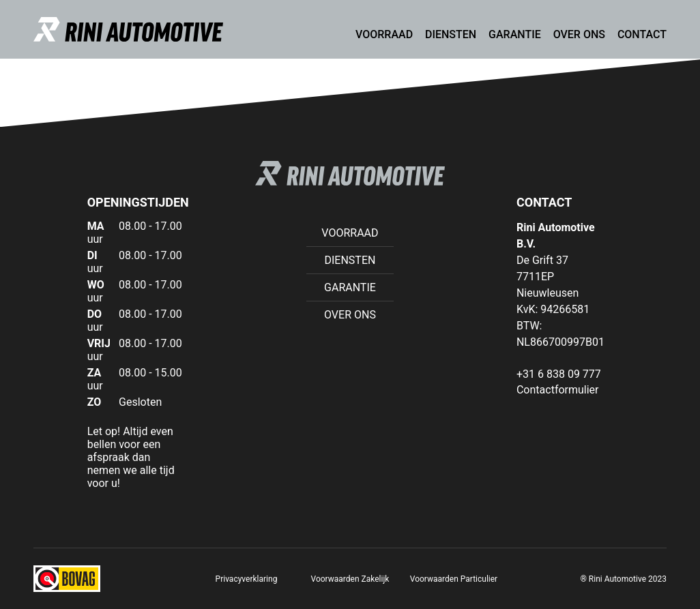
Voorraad (384, 34)
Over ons (579, 34)
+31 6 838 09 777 (559, 374)
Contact (642, 34)
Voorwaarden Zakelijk (350, 579)
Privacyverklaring (247, 579)
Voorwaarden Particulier (454, 579)
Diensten (451, 34)
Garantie (515, 34)
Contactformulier (558, 390)
